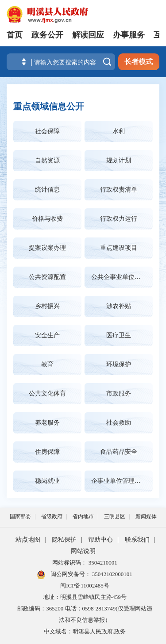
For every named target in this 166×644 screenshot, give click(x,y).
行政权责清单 (119, 190)
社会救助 (119, 423)
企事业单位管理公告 (119, 481)
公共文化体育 (47, 394)
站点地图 (28, 540)
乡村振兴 (47, 306)
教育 (47, 364)
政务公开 (47, 35)
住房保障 (47, 452)
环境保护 (119, 364)
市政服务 (119, 394)
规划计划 (119, 160)
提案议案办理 (47, 248)
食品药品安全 (119, 452)
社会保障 (47, 131)
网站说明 (83, 551)
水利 (119, 131)
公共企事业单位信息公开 (122, 277)
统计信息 (47, 190)
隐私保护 (64, 540)
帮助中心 (100, 540)
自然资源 (47, 160)
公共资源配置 (47, 277)
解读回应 (88, 35)
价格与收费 (47, 219)
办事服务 (129, 35)
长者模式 (139, 62)
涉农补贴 (119, 306)
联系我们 (137, 540)
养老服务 (47, 423)
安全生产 (47, 335)
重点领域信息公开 (49, 106)
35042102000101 (112, 574)
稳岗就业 (47, 481)
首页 (15, 35)
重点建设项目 (119, 248)
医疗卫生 (119, 335)
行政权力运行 (119, 219)
